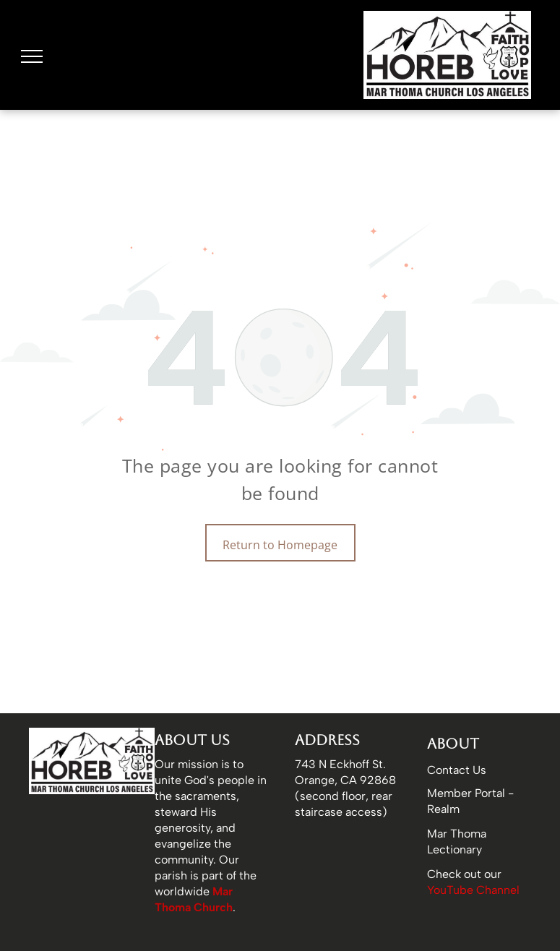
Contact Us (457, 770)
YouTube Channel (473, 890)
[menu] (32, 56)
